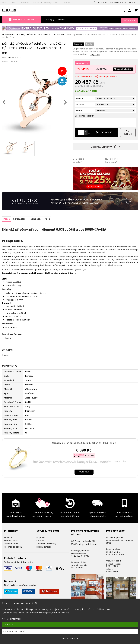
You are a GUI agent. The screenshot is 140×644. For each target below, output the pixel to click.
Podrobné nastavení (14, 631)
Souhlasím (9, 624)
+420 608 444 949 (80, 556)
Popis (7, 219)
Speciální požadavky (85, 116)
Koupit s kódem (123, 69)
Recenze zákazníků (13, 546)
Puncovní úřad (11, 543)
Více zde (84, 472)
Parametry (19, 219)
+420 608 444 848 (115, 554)
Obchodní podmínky (46, 543)
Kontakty (66, 3)
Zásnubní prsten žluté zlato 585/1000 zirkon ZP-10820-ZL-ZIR (84, 443)
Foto (48, 219)
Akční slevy (129, 20)
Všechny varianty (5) (105, 147)
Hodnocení (36, 219)
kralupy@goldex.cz (80, 550)
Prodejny (50, 20)
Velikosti (61, 20)
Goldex (15, 61)
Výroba (36, 3)
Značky (14, 3)
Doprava (25, 3)
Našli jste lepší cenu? (111, 160)
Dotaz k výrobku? (78, 160)
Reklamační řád (44, 546)
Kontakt (40, 540)
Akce (4, 3)
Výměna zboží (11, 540)
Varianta (80, 98)
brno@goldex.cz (114, 549)
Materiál (80, 105)
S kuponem (79, 454)
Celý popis (95, 55)
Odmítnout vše (70, 638)
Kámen (80, 111)
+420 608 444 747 (104, 3)
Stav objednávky (51, 3)
